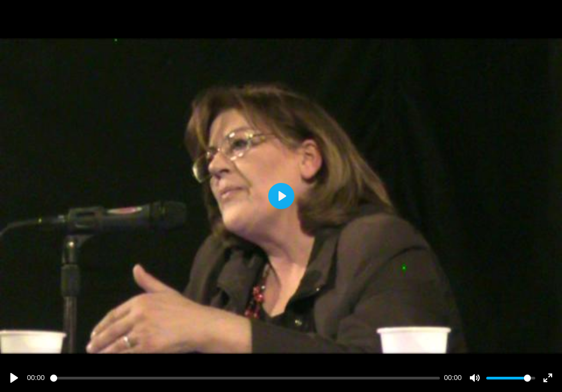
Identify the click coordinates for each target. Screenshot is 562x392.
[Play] (14, 378)
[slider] (245, 378)
